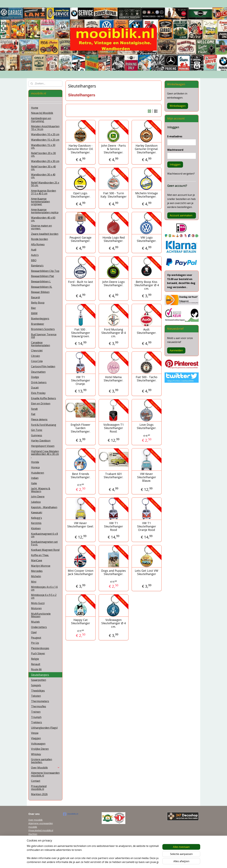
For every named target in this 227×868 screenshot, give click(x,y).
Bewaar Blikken (40, 292)
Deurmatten (38, 372)
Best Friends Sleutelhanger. (80, 476)
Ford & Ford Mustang (44, 425)
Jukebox (36, 502)
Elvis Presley (38, 393)
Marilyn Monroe (41, 566)
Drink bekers (39, 382)
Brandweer (38, 324)
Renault (36, 664)
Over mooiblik (35, 820)
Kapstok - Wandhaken (44, 507)
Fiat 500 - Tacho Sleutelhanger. (147, 379)
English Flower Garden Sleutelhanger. (80, 428)
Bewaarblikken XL (42, 287)
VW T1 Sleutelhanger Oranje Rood (146, 527)
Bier (33, 308)
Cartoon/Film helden (43, 366)
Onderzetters (39, 627)
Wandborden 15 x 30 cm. (43, 146)
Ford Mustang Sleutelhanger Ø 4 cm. (113, 333)
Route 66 (36, 669)
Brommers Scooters (43, 329)
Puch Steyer (38, 653)
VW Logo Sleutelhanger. (146, 239)
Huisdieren (38, 473)
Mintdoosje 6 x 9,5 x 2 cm (44, 596)
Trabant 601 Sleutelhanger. (113, 476)
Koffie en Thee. (40, 555)
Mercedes (37, 571)
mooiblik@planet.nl (38, 837)
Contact (36, 781)
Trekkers (36, 722)
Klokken (36, 528)
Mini (34, 582)
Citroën (35, 356)
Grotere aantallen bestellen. (42, 761)
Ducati (35, 388)
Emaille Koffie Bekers (44, 398)
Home (35, 108)
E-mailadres (175, 136)
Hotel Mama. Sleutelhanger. (113, 379)
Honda (35, 462)
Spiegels (36, 685)
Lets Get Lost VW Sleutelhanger (147, 572)
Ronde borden (39, 239)
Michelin (36, 576)
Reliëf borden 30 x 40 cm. (43, 168)
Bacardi (35, 297)
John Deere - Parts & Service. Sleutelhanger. (113, 149)
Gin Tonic (37, 430)
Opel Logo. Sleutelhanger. (80, 195)
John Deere (38, 497)
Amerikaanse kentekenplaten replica (45, 211)
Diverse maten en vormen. (41, 227)
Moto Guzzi (38, 603)
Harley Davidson (41, 441)
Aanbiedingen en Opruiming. (41, 120)
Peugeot (36, 638)
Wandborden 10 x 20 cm (45, 134)
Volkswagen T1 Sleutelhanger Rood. (113, 428)
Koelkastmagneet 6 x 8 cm (44, 535)
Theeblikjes (38, 691)
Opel (34, 632)
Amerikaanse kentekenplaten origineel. (40, 201)
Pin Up (35, 643)
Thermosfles (39, 706)
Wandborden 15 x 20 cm (45, 140)
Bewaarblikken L (41, 281)
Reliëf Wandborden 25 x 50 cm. (45, 184)
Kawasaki (37, 512)
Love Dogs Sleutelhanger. (146, 426)
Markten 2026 (39, 794)
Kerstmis (36, 523)
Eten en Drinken (41, 403)
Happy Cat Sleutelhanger (80, 622)
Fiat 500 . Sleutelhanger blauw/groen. (80, 333)
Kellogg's (36, 518)
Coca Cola (37, 361)
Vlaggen (36, 738)
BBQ (34, 260)
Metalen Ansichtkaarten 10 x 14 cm (45, 128)
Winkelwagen (178, 106)
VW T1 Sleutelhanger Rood (113, 527)
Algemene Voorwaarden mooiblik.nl (45, 774)
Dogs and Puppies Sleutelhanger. (113, 572)
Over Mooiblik (45, 768)
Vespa (35, 733)
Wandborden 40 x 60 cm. (43, 219)
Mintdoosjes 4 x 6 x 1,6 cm (44, 588)
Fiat (33, 414)
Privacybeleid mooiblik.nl (39, 788)
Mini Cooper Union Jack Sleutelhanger (80, 572)
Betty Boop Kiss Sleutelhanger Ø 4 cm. (146, 285)
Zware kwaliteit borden (45, 234)
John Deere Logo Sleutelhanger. (113, 284)
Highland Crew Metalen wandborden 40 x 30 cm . (45, 454)
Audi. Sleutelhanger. (146, 331)
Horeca (35, 467)
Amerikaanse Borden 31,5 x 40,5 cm (44, 192)
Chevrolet (37, 351)
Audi (34, 250)
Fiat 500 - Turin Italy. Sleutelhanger (113, 195)
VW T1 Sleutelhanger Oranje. (80, 381)
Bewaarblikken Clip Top (45, 271)
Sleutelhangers (40, 675)
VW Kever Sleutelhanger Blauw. (146, 477)
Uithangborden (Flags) (44, 728)
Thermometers (40, 701)
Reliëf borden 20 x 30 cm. (43, 155)
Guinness (37, 435)
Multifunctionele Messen (41, 615)
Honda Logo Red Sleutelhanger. (113, 239)
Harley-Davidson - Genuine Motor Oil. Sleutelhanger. (80, 149)
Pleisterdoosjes (40, 648)
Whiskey (36, 754)
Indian (35, 478)
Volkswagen (38, 744)
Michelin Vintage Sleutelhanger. (147, 195)
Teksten (36, 696)
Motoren (36, 608)
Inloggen (175, 164)
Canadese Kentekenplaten (41, 344)
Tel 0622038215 (37, 841)
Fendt (34, 409)
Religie (35, 659)
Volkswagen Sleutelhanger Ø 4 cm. (113, 623)
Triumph (36, 717)
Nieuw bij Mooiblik (42, 113)
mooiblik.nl (71, 814)
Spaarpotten (39, 680)
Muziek (35, 622)
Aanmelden (176, 350)
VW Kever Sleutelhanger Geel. (80, 525)
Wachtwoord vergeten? (181, 174)
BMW (34, 313)
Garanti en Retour (37, 845)
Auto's (35, 255)
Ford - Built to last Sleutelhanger (80, 284)
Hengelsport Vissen (43, 446)
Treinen (36, 712)
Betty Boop (38, 303)
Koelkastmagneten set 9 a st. (44, 543)
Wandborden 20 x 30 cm (45, 161)
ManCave (37, 560)
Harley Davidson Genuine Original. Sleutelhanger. (147, 149)
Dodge (35, 377)
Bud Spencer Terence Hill (44, 336)
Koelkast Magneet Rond (45, 550)
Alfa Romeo (38, 244)
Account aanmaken (181, 215)
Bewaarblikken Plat (42, 276)
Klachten (33, 834)
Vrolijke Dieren (40, 749)
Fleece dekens (39, 419)
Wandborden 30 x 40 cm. (43, 176)
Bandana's (37, 266)
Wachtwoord (175, 150)
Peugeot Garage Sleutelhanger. (80, 239)
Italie (34, 483)
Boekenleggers (40, 319)
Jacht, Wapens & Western (41, 490)
